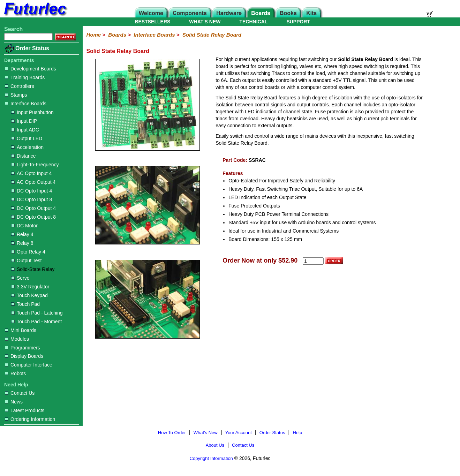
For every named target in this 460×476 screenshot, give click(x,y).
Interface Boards (26, 104)
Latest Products (25, 410)
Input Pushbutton (32, 112)
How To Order (172, 433)
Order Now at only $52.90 (260, 260)
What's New (206, 433)
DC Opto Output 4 (33, 208)
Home (93, 35)
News (14, 402)
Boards (117, 35)
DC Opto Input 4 (32, 191)
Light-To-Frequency (35, 165)
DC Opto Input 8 (32, 199)
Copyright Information (211, 458)
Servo (20, 278)
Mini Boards (21, 330)
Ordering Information (30, 419)
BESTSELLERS (152, 22)
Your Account (239, 433)
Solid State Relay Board (212, 35)
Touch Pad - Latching (37, 313)
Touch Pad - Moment (36, 322)
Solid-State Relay (33, 269)
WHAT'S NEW (205, 22)
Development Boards (31, 69)
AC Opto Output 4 (33, 182)
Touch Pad (25, 304)
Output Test (26, 260)
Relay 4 (22, 234)
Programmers (22, 348)
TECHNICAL (254, 22)
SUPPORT (298, 22)
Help (297, 433)
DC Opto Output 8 (33, 217)
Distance (23, 156)
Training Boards (25, 77)
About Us (215, 445)
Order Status (32, 48)
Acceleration (27, 147)
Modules (17, 339)
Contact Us (20, 393)
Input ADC (25, 130)
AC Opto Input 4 (31, 173)
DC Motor (24, 226)
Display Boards (24, 356)
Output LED (27, 138)
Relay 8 (22, 243)
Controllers (20, 86)
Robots (15, 373)
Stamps (16, 95)
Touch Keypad (29, 295)
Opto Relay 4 (28, 252)
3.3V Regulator (30, 287)
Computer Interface (29, 365)
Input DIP (24, 121)
